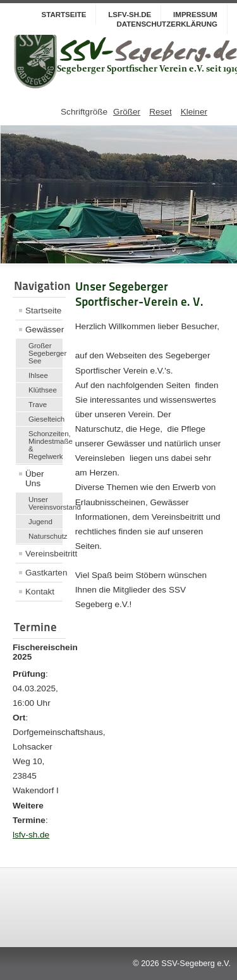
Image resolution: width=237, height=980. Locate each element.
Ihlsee (38, 375)
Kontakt (40, 592)
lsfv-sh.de (31, 835)
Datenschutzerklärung (167, 24)
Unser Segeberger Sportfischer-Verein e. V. (139, 294)
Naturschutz (46, 536)
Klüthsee (43, 390)
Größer (127, 112)
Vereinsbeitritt (44, 554)
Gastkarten (44, 573)
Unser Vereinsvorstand (46, 503)
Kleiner (194, 112)
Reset (161, 112)
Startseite (64, 15)
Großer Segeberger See (46, 353)
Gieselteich (46, 419)
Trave (38, 405)
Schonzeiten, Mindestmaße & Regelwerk (46, 445)
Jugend (40, 522)
